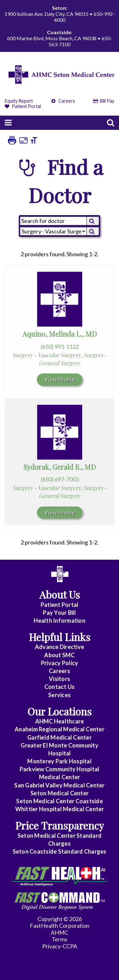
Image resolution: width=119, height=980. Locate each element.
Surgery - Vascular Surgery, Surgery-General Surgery (60, 359)
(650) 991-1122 (60, 347)
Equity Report (19, 101)
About (59, 655)
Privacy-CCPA (60, 946)
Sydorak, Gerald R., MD (60, 467)
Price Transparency (60, 825)
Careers (63, 101)
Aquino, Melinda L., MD (60, 334)
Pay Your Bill (59, 613)
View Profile (60, 379)
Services (60, 695)
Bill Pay (104, 101)
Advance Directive (60, 647)
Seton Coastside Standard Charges (60, 851)
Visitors (60, 679)
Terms (60, 939)
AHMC (60, 932)
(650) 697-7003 (60, 479)
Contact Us (60, 687)
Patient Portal (23, 106)
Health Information (60, 620)
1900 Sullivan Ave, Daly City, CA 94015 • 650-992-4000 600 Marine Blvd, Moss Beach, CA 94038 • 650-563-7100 (60, 26)
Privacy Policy (60, 663)
